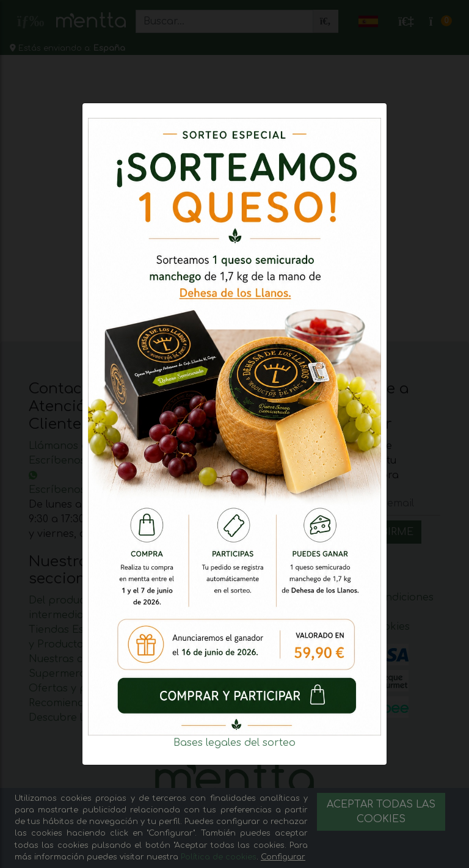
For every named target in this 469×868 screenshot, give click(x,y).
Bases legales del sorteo (234, 743)
